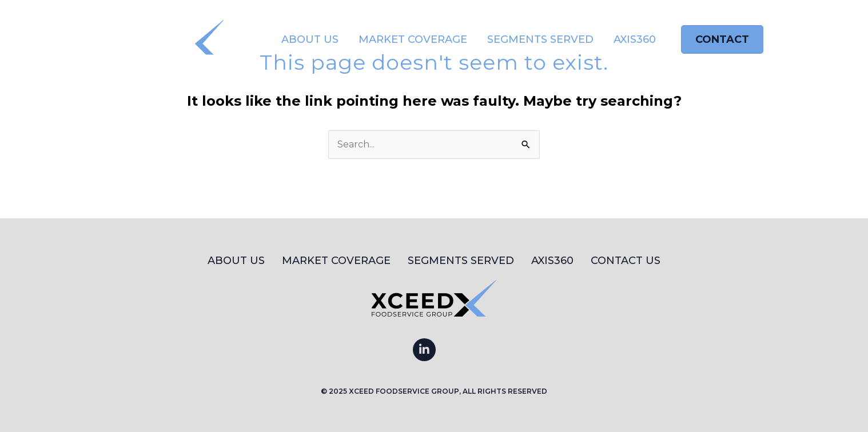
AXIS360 (635, 39)
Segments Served (540, 39)
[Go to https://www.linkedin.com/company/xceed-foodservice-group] (424, 350)
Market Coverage (413, 39)
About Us (310, 39)
